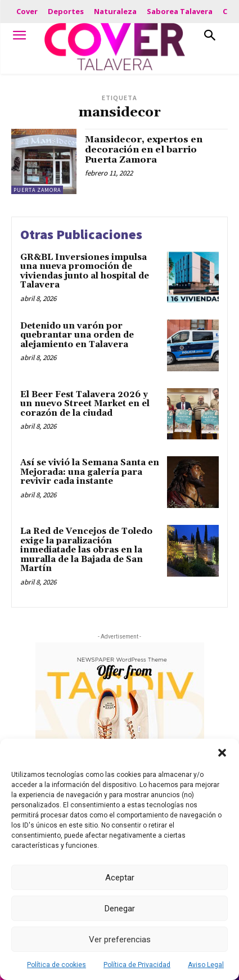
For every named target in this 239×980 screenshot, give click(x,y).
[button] (222, 753)
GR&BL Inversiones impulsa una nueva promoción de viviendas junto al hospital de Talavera (85, 271)
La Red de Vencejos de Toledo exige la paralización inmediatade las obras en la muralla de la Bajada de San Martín (86, 550)
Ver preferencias (120, 939)
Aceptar (120, 878)
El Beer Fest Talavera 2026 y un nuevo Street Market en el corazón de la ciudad (85, 404)
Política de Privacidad (137, 965)
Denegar (120, 909)
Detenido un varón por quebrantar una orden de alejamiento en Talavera (77, 335)
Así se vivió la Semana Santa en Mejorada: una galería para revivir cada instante (90, 472)
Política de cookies (57, 965)
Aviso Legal (206, 965)
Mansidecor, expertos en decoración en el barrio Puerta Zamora (144, 149)
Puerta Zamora (37, 190)
